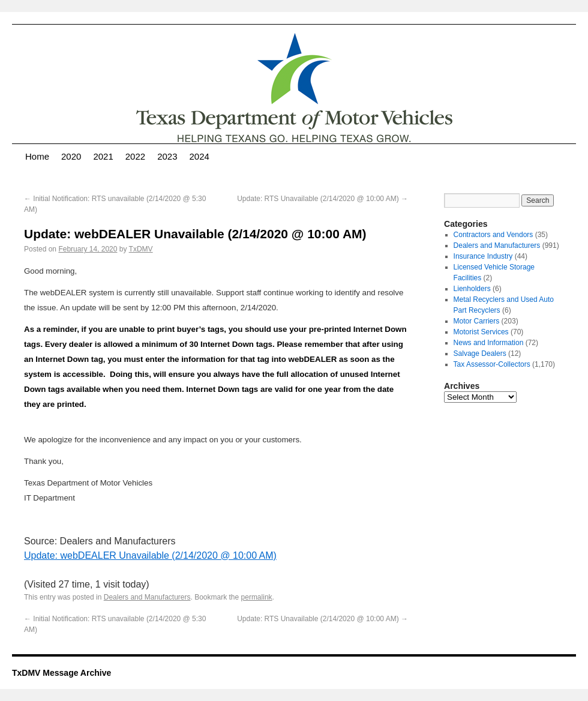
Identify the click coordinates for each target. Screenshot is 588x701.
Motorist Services (481, 332)
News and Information (489, 343)
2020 (71, 156)
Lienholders (472, 289)
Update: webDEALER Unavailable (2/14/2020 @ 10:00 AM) (150, 555)
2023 (167, 156)
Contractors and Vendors (493, 235)
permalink (257, 597)
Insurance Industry (483, 256)
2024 (199, 156)
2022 (135, 156)
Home (37, 156)
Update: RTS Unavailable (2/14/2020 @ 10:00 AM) (322, 199)
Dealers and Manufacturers (147, 597)
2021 (103, 156)
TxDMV (141, 249)
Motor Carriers (477, 321)
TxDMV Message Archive (61, 673)
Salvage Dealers (480, 354)
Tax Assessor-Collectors (492, 364)
